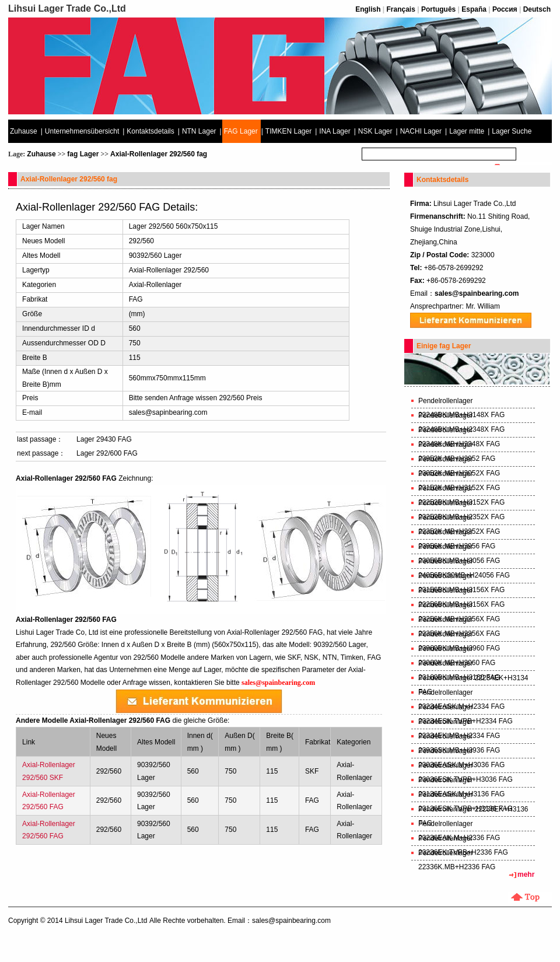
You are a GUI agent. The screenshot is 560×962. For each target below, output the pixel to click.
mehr (526, 874)
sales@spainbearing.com (477, 293)
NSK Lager (375, 131)
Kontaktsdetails (150, 131)
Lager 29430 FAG (104, 439)
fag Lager (83, 154)
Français (401, 9)
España (474, 9)
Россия (505, 9)
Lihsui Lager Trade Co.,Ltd (106, 921)
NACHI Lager (421, 131)
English (368, 9)
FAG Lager (241, 131)
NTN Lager (199, 131)
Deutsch (537, 9)
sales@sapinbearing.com (168, 412)
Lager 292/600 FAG (107, 453)
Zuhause (24, 131)
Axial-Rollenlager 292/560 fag (159, 154)
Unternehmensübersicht (82, 131)
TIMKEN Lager (288, 131)
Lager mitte (467, 131)
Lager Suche (512, 131)
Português (438, 9)
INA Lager (335, 131)
